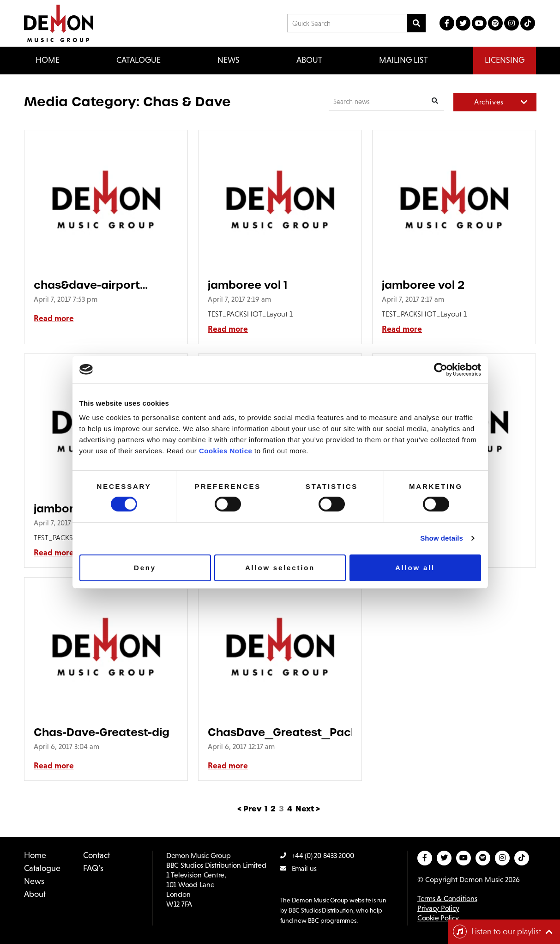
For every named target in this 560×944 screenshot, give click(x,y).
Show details (442, 538)
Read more (54, 318)
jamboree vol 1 (247, 285)
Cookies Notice (226, 451)
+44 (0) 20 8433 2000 (317, 856)
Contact (96, 855)
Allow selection (280, 568)
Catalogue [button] (138, 60)
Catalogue (42, 868)
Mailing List (403, 60)
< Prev (249, 809)
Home (48, 60)
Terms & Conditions (447, 898)
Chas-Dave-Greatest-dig (102, 732)
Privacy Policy (438, 908)
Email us (298, 868)
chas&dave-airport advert (87, 285)
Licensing (505, 60)
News (229, 60)
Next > (308, 809)
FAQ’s (93, 868)
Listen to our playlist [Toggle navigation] (497, 932)
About (309, 60)
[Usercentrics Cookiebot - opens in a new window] (441, 369)
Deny (145, 568)
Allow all (415, 568)
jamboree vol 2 (423, 285)
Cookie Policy (438, 918)
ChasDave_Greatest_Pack (280, 732)
